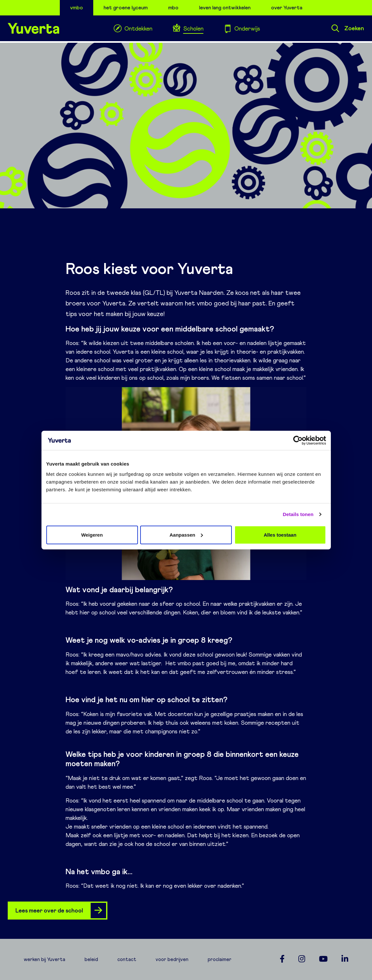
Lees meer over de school (61, 911)
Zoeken (348, 28)
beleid (91, 959)
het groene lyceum (126, 8)
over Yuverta (287, 8)
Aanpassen (186, 535)
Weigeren (92, 535)
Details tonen (298, 514)
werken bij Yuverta (45, 959)
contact (127, 959)
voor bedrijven (172, 959)
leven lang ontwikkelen (225, 8)
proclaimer (220, 959)
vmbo (77, 8)
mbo (173, 8)
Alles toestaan (280, 535)
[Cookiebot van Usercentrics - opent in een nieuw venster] (298, 440)
